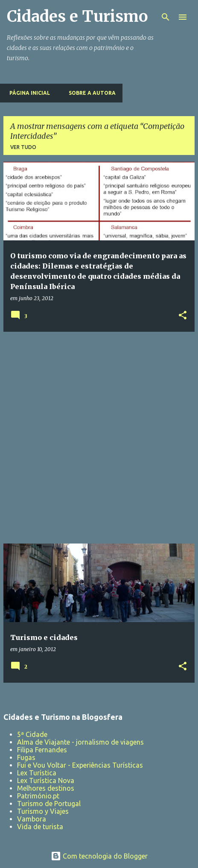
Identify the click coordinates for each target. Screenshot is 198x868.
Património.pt (38, 796)
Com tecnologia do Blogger (99, 856)
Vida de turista (40, 827)
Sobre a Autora (90, 93)
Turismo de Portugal (49, 804)
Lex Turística (37, 773)
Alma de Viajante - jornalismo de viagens (80, 742)
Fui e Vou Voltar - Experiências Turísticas (80, 765)
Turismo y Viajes (43, 811)
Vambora (32, 819)
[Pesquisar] (166, 17)
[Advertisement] (99, 438)
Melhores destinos (46, 788)
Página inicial (27, 93)
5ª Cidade (32, 734)
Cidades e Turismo (77, 16)
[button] (183, 316)
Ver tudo (23, 147)
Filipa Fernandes (42, 750)
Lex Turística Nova (46, 780)
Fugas (26, 757)
